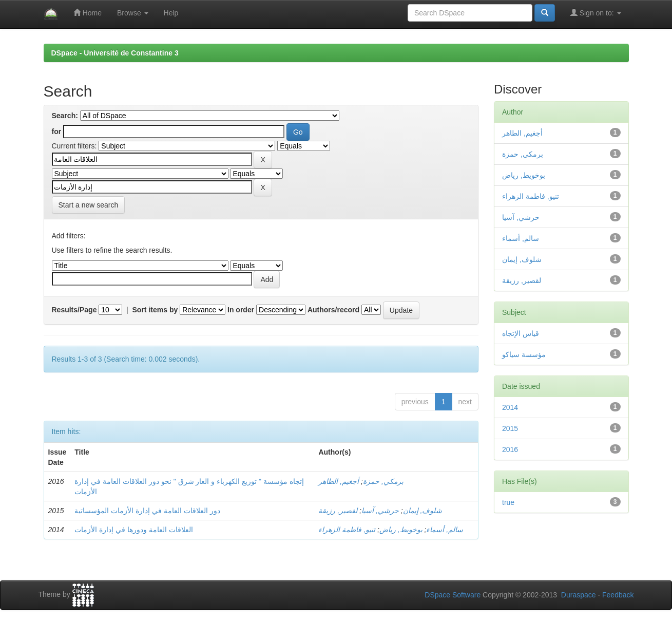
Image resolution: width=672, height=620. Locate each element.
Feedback (618, 595)
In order (241, 310)
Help (171, 13)
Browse (133, 13)
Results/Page (74, 310)
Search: (65, 116)
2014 (510, 407)
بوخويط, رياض (401, 530)
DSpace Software (453, 595)
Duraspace (579, 595)
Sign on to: (596, 13)
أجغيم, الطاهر (339, 481)
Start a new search (89, 205)
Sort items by (155, 310)
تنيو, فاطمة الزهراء (347, 530)
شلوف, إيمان (423, 511)
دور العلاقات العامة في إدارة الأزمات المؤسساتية (147, 511)
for (57, 131)
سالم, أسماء (445, 530)
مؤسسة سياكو (524, 354)
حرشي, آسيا (380, 511)
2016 (510, 449)
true (508, 502)
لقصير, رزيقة (338, 511)
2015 (510, 428)
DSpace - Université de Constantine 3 (115, 53)
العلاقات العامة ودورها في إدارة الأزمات (133, 530)
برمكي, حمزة (383, 481)
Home (88, 13)
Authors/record (333, 310)
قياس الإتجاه (521, 333)
